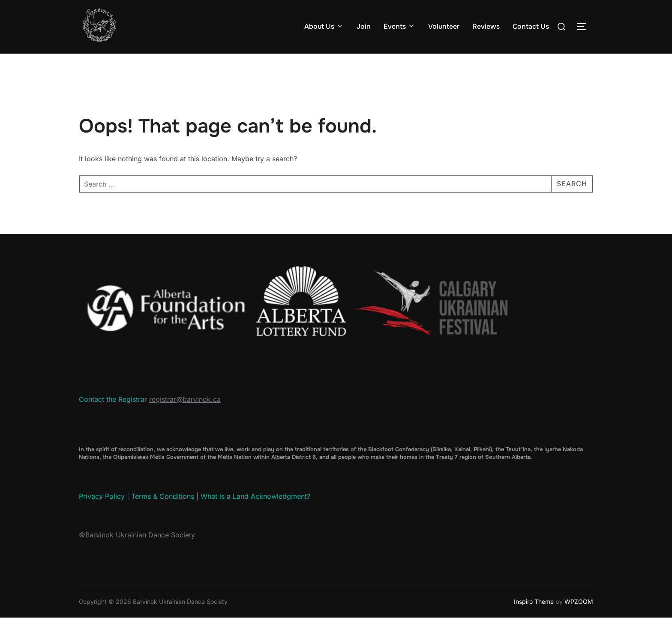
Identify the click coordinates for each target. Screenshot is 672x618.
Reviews (486, 26)
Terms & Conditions (163, 496)
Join (364, 26)
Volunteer (444, 26)
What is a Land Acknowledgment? (255, 496)
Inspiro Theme (534, 601)
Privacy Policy (102, 496)
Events (399, 26)
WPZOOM (579, 601)
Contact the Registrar (113, 399)
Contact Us (531, 26)
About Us (324, 26)
